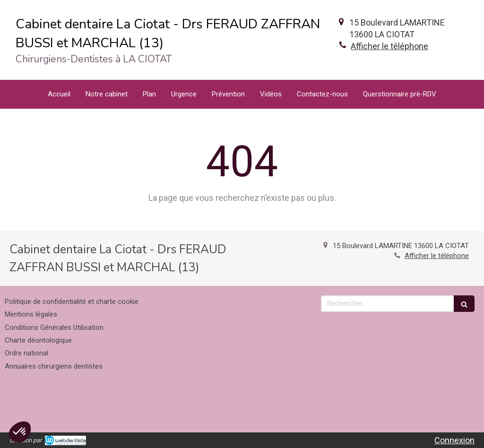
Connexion (454, 440)
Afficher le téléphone (389, 46)
